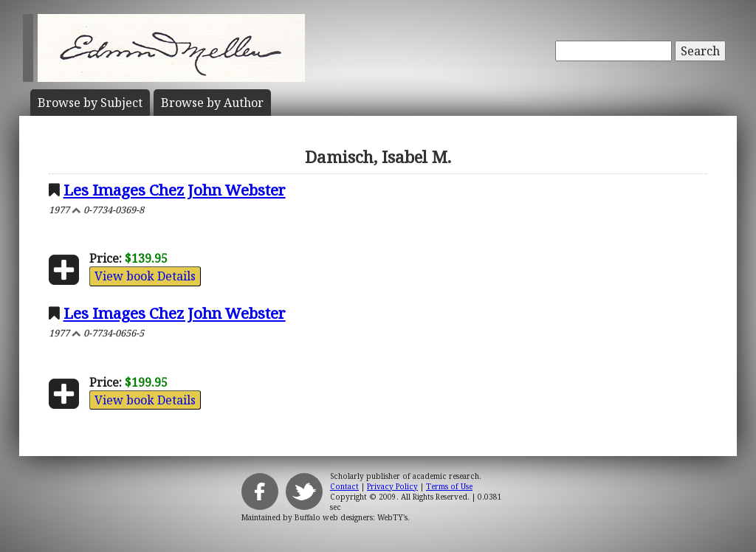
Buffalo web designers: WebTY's (351, 517)
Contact (344, 486)
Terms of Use (449, 486)
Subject (90, 103)
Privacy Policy (392, 486)
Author (212, 103)
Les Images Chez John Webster (175, 190)
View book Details (145, 276)
